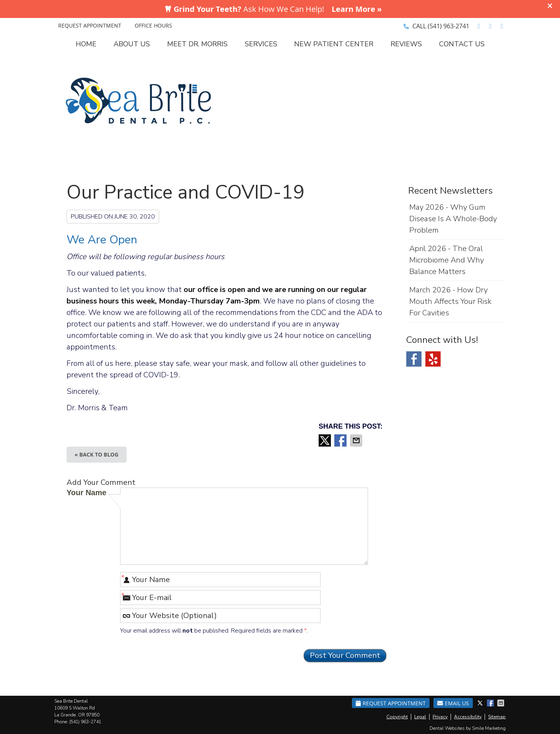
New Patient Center (334, 44)
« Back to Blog (97, 454)
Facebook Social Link (414, 359)
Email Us (453, 703)
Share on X (326, 440)
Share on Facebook (341, 440)
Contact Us (462, 44)
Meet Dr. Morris (197, 44)
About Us (132, 44)
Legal (420, 717)
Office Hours (153, 25)
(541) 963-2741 (448, 26)
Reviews (406, 44)
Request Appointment (391, 703)
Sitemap (497, 717)
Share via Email (357, 440)
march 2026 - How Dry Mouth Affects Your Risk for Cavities (450, 301)
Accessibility (468, 717)
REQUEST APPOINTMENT (90, 25)
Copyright (397, 717)
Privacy (440, 717)
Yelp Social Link (433, 359)
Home (86, 44)
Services (261, 44)
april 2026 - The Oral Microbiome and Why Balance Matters (447, 260)
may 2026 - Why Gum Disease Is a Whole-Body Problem (453, 219)
